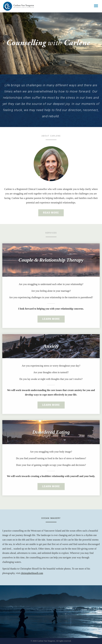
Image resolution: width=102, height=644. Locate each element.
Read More (51, 213)
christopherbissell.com (32, 573)
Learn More (51, 319)
